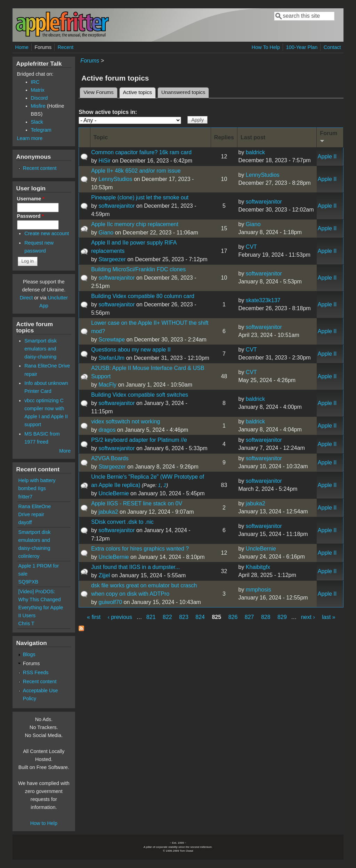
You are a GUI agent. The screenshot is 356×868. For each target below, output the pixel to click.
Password (31, 216)
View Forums (98, 92)
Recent (66, 47)
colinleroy (29, 556)
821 (151, 617)
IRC (35, 82)
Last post (253, 137)
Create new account (47, 233)
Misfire (38, 106)
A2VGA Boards (110, 458)
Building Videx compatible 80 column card (143, 296)
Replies (224, 137)
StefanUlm (111, 358)
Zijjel (104, 575)
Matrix (38, 90)
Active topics (139, 91)
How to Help (44, 823)
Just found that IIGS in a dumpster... (135, 567)
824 (200, 617)
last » (329, 617)
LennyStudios (115, 179)
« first (94, 617)
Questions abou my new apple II (131, 350)
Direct (26, 298)
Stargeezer (112, 259)
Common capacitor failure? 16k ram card (141, 152)
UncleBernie (114, 493)
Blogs (29, 654)
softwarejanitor (116, 206)
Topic (101, 137)
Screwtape (112, 340)
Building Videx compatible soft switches (140, 395)
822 (167, 617)
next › (308, 617)
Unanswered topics (183, 92)
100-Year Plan (302, 47)
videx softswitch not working (126, 421)
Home (22, 47)
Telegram (41, 130)
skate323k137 (263, 300)
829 (282, 617)
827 (249, 617)
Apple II (327, 156)
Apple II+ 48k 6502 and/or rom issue (136, 171)
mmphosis (258, 590)
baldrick (255, 152)
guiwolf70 (110, 602)
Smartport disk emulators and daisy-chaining (41, 349)
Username (31, 199)
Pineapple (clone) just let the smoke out (140, 197)
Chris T (26, 623)
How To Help (266, 47)
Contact (332, 47)
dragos (107, 430)
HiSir (104, 161)
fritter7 (26, 497)
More (65, 451)
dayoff (25, 522)
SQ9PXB (29, 582)
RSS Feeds (36, 672)
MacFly (107, 385)
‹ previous (120, 617)
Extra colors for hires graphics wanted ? (140, 549)
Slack (37, 122)
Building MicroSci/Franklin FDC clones (138, 269)
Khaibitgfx (258, 567)
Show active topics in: (108, 112)
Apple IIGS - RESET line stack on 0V (137, 503)
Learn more (30, 138)
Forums (43, 47)
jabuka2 (108, 512)
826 (233, 617)
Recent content (40, 168)
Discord (39, 98)
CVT (251, 247)
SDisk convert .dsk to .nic (122, 522)
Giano (106, 233)
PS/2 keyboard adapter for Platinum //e (139, 440)
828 (266, 617)
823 (184, 617)
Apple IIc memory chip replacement (135, 224)
